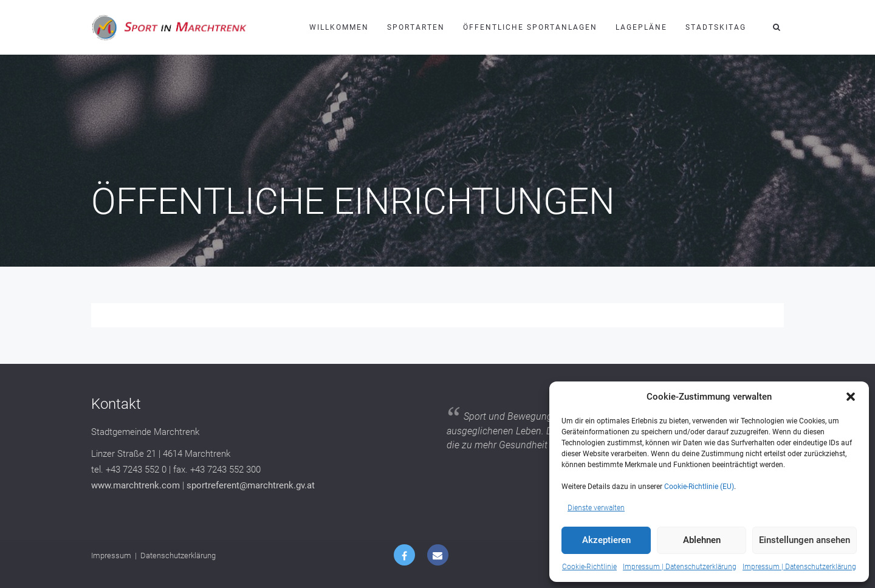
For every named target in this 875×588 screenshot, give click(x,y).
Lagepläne (641, 27)
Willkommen (339, 27)
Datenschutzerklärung (178, 556)
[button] (851, 397)
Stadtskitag (716, 27)
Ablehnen (702, 540)
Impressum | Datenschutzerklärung (680, 567)
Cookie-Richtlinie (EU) (699, 487)
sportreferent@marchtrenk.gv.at (251, 485)
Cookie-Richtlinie (589, 567)
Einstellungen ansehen (805, 540)
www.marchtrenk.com (136, 485)
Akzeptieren (606, 540)
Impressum (111, 556)
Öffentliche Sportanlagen (530, 27)
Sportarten (416, 27)
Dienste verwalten (596, 508)
